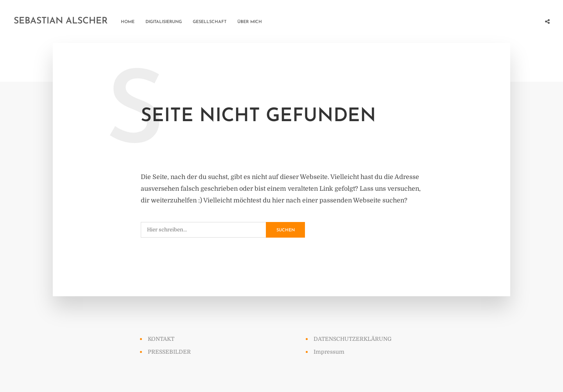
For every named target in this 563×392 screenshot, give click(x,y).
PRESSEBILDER (169, 352)
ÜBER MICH (250, 22)
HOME (128, 22)
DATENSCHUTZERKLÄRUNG (353, 339)
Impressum (329, 352)
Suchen (286, 230)
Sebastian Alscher (61, 21)
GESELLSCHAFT (210, 22)
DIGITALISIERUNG (164, 22)
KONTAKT (161, 339)
